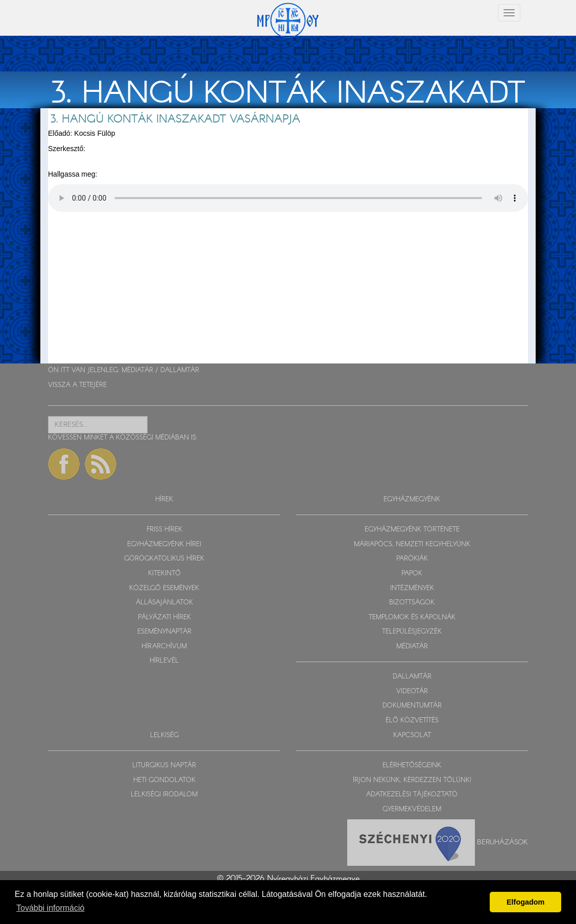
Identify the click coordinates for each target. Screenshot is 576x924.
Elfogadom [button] (525, 902)
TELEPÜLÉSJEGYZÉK (412, 632)
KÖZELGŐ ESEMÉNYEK (164, 588)
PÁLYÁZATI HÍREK (164, 617)
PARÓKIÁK (412, 559)
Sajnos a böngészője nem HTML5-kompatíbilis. (288, 198)
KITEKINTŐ (164, 574)
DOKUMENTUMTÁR (412, 706)
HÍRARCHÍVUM (164, 647)
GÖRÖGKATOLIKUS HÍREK (164, 559)
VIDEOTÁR (412, 691)
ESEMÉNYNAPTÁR (164, 632)
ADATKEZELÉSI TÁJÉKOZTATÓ (412, 795)
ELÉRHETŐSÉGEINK (412, 765)
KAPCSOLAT (412, 735)
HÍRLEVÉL (164, 661)
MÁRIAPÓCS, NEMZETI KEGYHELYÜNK (412, 544)
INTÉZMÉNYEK (412, 588)
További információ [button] (50, 908)
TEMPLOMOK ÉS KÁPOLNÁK (412, 617)
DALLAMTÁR (180, 370)
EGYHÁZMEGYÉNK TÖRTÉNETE (412, 530)
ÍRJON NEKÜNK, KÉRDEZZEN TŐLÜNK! (412, 780)
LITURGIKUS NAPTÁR (164, 765)
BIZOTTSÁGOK (412, 603)
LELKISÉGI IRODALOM (164, 795)
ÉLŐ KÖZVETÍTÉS (412, 721)
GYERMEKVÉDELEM (412, 809)
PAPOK (412, 574)
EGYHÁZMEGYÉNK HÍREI (164, 544)
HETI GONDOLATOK (164, 780)
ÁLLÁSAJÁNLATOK (164, 603)
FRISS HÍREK (164, 530)
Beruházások (502, 842)
